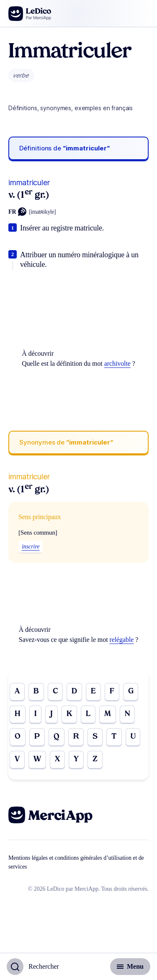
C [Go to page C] (55, 692)
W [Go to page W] (37, 759)
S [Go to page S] (95, 737)
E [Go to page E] (93, 692)
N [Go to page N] (127, 714)
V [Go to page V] (17, 759)
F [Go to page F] (112, 692)
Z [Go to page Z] (95, 759)
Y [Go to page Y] (76, 759)
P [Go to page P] (37, 737)
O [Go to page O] (18, 737)
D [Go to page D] (74, 692)
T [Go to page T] (114, 737)
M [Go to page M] (108, 714)
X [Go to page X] (57, 759)
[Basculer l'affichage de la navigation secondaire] (130, 967)
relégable (121, 640)
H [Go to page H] (18, 714)
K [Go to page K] (69, 714)
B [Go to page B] (36, 692)
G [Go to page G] (131, 692)
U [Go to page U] (133, 737)
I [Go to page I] (35, 714)
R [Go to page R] (76, 737)
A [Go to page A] (17, 692)
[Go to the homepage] (30, 14)
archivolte (117, 363)
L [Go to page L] (88, 714)
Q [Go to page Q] (57, 737)
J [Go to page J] (51, 714)
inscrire (31, 547)
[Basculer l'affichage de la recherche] (33, 967)
